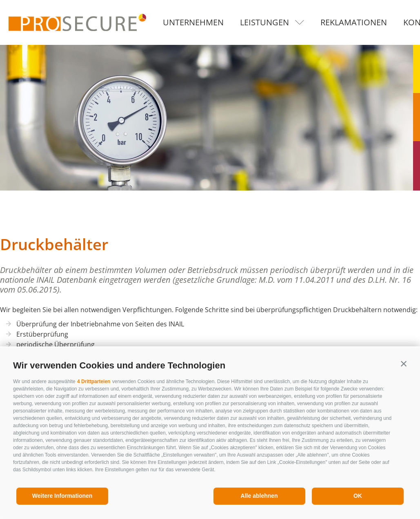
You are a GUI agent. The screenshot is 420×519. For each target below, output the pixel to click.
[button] (404, 364)
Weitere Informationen (62, 496)
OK (358, 496)
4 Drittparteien (94, 381)
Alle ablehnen (259, 496)
